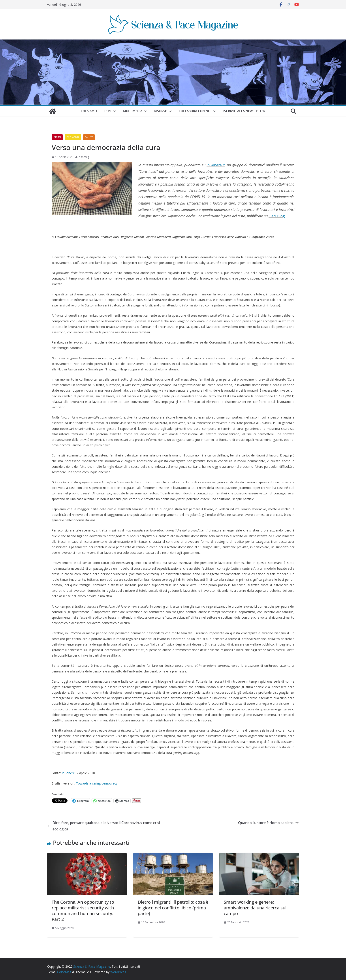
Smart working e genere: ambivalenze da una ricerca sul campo (255, 908)
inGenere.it (216, 165)
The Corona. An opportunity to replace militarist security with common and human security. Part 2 (83, 911)
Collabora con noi (195, 111)
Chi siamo (89, 111)
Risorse (161, 111)
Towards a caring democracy (97, 783)
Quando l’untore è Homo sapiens (268, 823)
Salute (89, 137)
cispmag (84, 157)
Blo (279, 216)
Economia (73, 137)
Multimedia (133, 111)
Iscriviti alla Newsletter (244, 111)
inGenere (68, 773)
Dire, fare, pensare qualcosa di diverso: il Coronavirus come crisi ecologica (104, 826)
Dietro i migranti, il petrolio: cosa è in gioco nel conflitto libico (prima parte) (173, 908)
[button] (114, 111)
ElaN (272, 216)
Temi (108, 111)
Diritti (57, 137)
